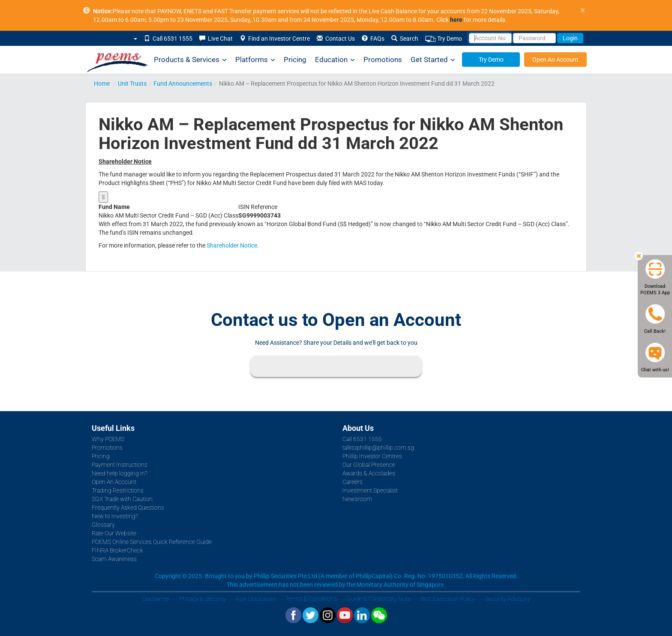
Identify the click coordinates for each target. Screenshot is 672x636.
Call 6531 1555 (168, 39)
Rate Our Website (114, 533)
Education (335, 60)
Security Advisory (508, 599)
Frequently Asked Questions (128, 508)
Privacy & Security (203, 599)
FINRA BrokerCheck (117, 550)
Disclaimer (156, 599)
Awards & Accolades (369, 473)
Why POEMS (108, 439)
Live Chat (216, 39)
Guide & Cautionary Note (379, 599)
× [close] (583, 10)
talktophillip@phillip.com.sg (378, 448)
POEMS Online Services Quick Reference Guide (152, 542)
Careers (352, 482)
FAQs (373, 39)
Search (405, 39)
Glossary (103, 525)
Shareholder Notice (232, 245)
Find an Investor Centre (275, 39)
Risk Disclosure (256, 599)
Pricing (295, 60)
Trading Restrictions (118, 490)
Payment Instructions (120, 465)
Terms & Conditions (311, 599)
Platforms (255, 60)
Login (570, 38)
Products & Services (190, 60)
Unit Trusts (132, 84)
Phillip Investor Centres (372, 456)
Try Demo (444, 39)
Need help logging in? (120, 473)
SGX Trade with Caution (122, 499)
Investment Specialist (370, 490)
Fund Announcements (183, 84)
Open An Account (555, 60)
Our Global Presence (369, 465)
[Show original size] (103, 197)
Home (102, 84)
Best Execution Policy (448, 599)
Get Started (433, 60)
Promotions (383, 60)
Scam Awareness (114, 559)
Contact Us (336, 39)
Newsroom (357, 499)
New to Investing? (115, 516)
